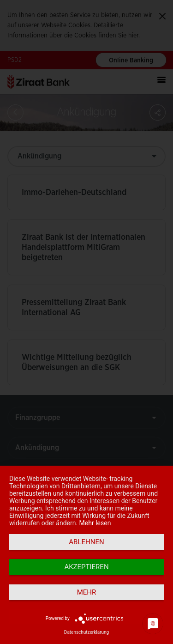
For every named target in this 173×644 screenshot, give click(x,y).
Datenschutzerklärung (86, 632)
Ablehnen (86, 542)
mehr (87, 592)
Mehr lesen (95, 523)
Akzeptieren (86, 567)
